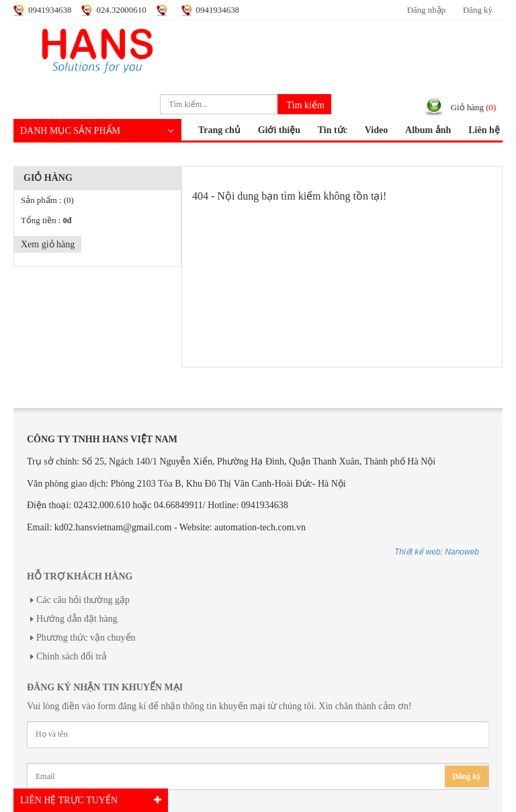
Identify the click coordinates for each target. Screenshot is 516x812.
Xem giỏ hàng (48, 244)
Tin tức (333, 130)
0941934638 (50, 10)
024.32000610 (121, 10)
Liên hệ (484, 130)
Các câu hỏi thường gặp (83, 600)
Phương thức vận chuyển (86, 638)
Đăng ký (478, 10)
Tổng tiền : (46, 220)
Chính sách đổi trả (72, 656)
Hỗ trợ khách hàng (80, 576)
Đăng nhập (426, 10)
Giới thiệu (279, 130)
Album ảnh (428, 130)
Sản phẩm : (47, 200)
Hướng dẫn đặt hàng (77, 619)
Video (376, 130)
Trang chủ (219, 130)
